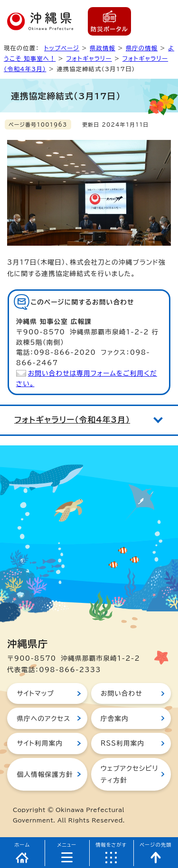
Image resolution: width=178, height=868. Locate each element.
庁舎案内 (115, 719)
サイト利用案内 (40, 743)
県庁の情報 (142, 48)
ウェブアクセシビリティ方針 (129, 774)
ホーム (23, 845)
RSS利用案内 (122, 743)
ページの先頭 (156, 845)
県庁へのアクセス (43, 719)
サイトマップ (35, 693)
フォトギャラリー (89, 58)
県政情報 (103, 48)
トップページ (62, 48)
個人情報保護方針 (45, 775)
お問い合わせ (122, 693)
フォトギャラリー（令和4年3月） (72, 420)
